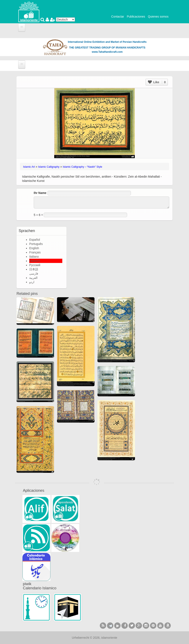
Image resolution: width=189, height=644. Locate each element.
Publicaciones (136, 17)
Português (36, 244)
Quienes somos (158, 17)
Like (157, 82)
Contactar (118, 17)
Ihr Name (40, 193)
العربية (33, 278)
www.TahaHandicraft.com (107, 52)
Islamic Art (29, 167)
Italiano (34, 257)
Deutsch (35, 261)
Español (35, 240)
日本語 (34, 269)
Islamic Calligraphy (49, 167)
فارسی (34, 274)
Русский (35, 265)
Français (35, 252)
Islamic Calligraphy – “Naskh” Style (82, 167)
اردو (32, 282)
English (34, 248)
